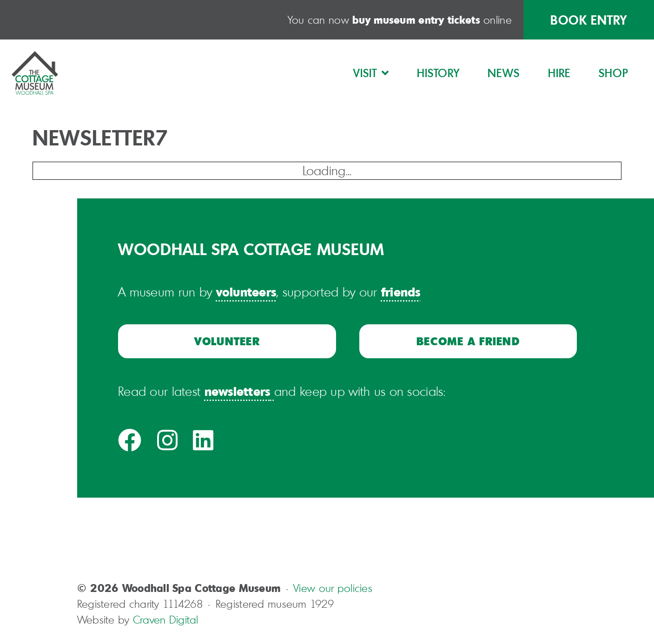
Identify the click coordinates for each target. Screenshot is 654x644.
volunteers (246, 291)
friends (401, 291)
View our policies (333, 588)
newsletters (238, 391)
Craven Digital (166, 620)
